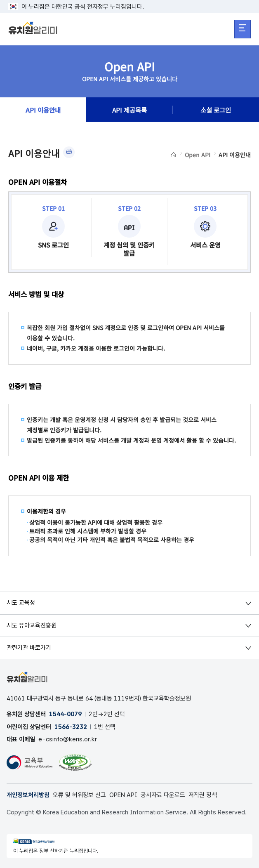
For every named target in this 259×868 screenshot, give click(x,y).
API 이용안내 (43, 110)
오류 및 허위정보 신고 (79, 795)
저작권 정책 (203, 795)
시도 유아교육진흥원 (32, 625)
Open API (198, 155)
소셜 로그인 (216, 110)
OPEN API (123, 795)
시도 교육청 (21, 603)
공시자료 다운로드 (163, 795)
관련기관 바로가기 (29, 648)
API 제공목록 (129, 110)
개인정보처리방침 (28, 795)
